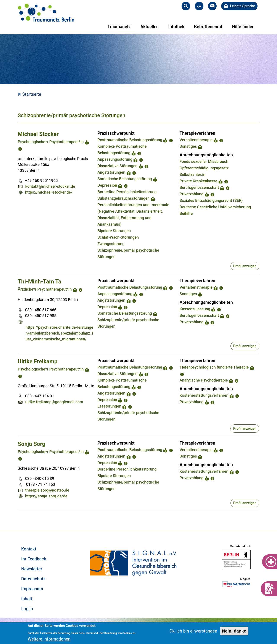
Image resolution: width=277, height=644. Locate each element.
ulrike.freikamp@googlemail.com (54, 402)
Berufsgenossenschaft (199, 187)
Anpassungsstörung (115, 159)
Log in (27, 609)
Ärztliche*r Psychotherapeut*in (45, 289)
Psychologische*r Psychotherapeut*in (51, 142)
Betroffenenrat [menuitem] (208, 27)
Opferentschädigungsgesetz (204, 168)
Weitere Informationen (49, 639)
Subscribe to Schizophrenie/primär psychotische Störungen (19, 516)
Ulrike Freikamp (38, 361)
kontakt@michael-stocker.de (50, 186)
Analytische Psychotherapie (204, 380)
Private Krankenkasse (198, 181)
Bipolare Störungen (114, 231)
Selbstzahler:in (192, 174)
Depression (107, 185)
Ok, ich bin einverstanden (193, 631)
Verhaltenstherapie (196, 140)
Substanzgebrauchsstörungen (123, 198)
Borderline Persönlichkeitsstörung (127, 192)
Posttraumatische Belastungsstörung (130, 140)
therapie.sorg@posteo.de (47, 490)
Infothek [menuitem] (176, 27)
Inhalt (27, 599)
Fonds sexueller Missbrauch (204, 161)
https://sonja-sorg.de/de (46, 496)
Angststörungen (111, 172)
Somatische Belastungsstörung (125, 179)
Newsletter (32, 569)
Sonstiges (188, 146)
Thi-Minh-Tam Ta (39, 282)
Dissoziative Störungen (117, 166)
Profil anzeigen (245, 266)
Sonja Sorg (31, 444)
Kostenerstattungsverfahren (204, 395)
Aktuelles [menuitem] (150, 27)
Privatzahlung (192, 194)
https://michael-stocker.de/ (49, 192)
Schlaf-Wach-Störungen (118, 237)
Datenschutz (33, 579)
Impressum (32, 589)
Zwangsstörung (111, 244)
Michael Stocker (38, 134)
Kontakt (29, 549)
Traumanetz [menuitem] (119, 27)
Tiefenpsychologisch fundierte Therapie (214, 367)
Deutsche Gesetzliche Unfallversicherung (215, 207)
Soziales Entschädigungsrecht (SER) (211, 200)
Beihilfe (186, 213)
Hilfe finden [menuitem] (243, 27)
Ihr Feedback (34, 559)
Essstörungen (109, 406)
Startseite (32, 94)
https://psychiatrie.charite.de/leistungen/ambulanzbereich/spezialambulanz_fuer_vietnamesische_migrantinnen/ (59, 333)
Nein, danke (234, 631)
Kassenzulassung (195, 309)
